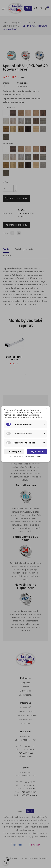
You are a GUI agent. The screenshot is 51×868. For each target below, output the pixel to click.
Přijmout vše (37, 451)
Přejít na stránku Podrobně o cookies (26, 457)
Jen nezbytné (14, 451)
